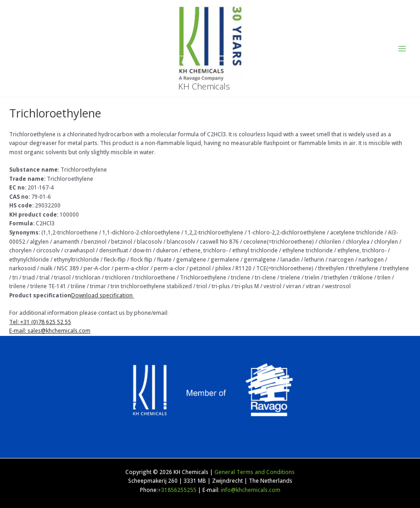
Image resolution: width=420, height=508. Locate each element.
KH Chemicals (204, 86)
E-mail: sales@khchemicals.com (50, 330)
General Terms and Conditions (255, 472)
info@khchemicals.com (251, 490)
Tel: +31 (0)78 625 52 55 (40, 322)
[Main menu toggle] (402, 49)
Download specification (103, 295)
